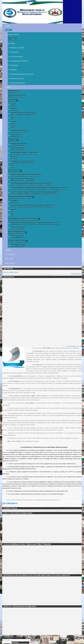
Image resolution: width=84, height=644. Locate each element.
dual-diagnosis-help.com (76, 274)
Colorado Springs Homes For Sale (74, 346)
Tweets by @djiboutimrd (10, 272)
